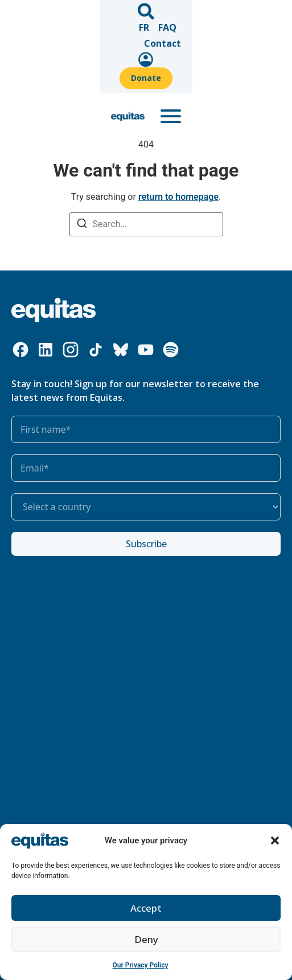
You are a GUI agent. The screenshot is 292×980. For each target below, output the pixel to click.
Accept (146, 908)
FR (80, 13)
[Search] (82, 225)
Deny (146, 940)
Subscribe (146, 544)
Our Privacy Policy (141, 965)
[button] (275, 840)
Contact (140, 13)
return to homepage (178, 197)
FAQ (103, 13)
